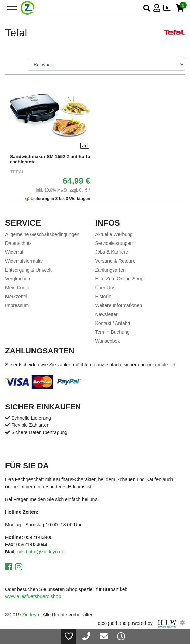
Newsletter (106, 314)
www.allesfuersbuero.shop (33, 596)
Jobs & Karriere (112, 252)
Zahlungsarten (111, 270)
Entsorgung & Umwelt (28, 270)
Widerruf (14, 252)
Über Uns (105, 288)
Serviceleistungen (114, 243)
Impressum (17, 305)
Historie (103, 297)
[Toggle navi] (12, 7)
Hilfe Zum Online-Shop (119, 279)
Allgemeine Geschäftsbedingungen (42, 234)
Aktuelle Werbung (114, 234)
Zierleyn (30, 615)
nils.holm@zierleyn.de (41, 552)
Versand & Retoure (115, 261)
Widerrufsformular (24, 261)
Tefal (17, 172)
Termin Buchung (112, 332)
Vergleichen (18, 279)
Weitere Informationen (119, 305)
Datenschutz (18, 243)
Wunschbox (108, 341)
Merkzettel (16, 297)
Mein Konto (17, 288)
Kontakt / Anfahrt (113, 323)
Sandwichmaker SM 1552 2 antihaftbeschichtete (50, 159)
